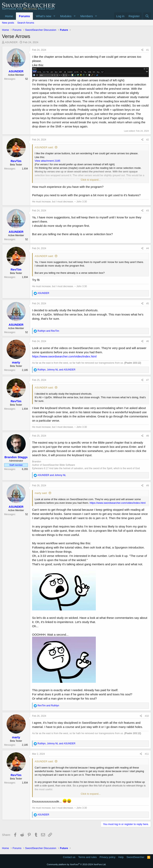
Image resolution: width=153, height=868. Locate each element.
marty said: (41, 493)
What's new (44, 16)
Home (9, 16)
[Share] (142, 50)
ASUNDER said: (44, 147)
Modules (66, 16)
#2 (148, 140)
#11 (147, 754)
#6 (148, 341)
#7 (148, 380)
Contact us (69, 857)
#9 (148, 486)
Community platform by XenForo (76, 864)
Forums (24, 16)
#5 (148, 304)
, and (56, 370)
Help (121, 857)
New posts (8, 23)
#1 (148, 50)
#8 (148, 436)
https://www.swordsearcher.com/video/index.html (64, 356)
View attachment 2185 (47, 161)
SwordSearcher (135, 857)
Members (87, 16)
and (48, 331)
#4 (148, 248)
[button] (54, 16)
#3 (148, 211)
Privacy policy (107, 857)
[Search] (147, 16)
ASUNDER (11, 42)
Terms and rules (87, 857)
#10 (147, 716)
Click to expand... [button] (91, 180)
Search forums (26, 23)
